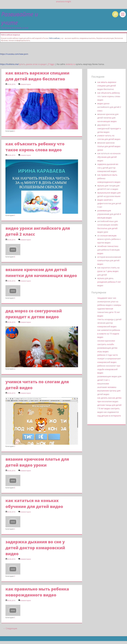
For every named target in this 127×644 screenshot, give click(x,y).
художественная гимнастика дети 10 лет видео (109, 312)
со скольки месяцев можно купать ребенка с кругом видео (109, 239)
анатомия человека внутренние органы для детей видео (109, 391)
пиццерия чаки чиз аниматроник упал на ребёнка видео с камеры (109, 302)
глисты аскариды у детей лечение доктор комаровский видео (109, 323)
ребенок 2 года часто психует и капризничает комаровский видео (109, 359)
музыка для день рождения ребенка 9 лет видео (109, 282)
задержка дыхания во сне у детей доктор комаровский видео (35, 548)
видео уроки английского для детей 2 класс (109, 107)
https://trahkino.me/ (9, 64)
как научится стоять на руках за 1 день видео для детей (108, 271)
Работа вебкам (54, 38)
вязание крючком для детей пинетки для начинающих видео (108, 118)
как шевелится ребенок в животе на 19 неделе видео (109, 334)
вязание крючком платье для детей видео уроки (109, 146)
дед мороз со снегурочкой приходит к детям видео (109, 128)
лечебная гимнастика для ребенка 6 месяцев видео (108, 250)
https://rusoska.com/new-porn (14, 54)
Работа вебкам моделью (10, 35)
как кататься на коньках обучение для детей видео (109, 157)
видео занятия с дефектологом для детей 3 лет (109, 203)
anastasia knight (64, 1)
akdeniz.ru (70, 64)
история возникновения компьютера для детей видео (109, 261)
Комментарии (25, 84)
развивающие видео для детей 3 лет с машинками (109, 380)
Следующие (10, 628)
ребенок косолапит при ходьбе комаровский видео (109, 369)
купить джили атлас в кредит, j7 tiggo (37, 64)
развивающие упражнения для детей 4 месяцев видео (109, 214)
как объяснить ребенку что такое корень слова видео (109, 96)
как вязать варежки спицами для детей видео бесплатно (107, 86)
